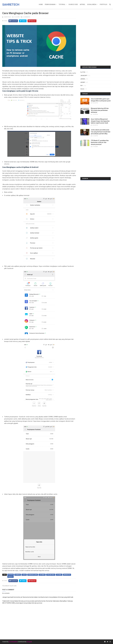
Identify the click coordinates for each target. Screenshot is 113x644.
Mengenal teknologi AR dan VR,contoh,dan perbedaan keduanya (100, 110)
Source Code (73, 4)
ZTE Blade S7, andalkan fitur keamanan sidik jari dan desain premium (100, 142)
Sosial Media (92, 4)
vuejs (82, 89)
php (81, 86)
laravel (83, 79)
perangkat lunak (33, 575)
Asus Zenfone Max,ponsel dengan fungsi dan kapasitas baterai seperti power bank (100, 121)
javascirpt (84, 76)
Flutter (83, 72)
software (42, 575)
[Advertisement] (93, 22)
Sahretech (11, 5)
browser (18, 575)
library (83, 82)
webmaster (67, 575)
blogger (11, 575)
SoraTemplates (13, 642)
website (10, 577)
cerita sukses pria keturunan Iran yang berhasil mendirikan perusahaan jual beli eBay (101, 132)
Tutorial (62, 4)
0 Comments (26, 17)
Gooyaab (29, 642)
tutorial (59, 575)
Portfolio (104, 4)
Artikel (82, 4)
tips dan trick (51, 575)
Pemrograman (50, 4)
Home (41, 4)
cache (24, 575)
